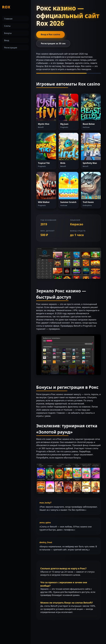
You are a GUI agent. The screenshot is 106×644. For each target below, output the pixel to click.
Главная (8, 19)
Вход (7, 40)
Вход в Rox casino (50, 34)
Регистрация (11, 48)
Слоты (7, 26)
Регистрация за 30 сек (53, 43)
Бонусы (8, 33)
